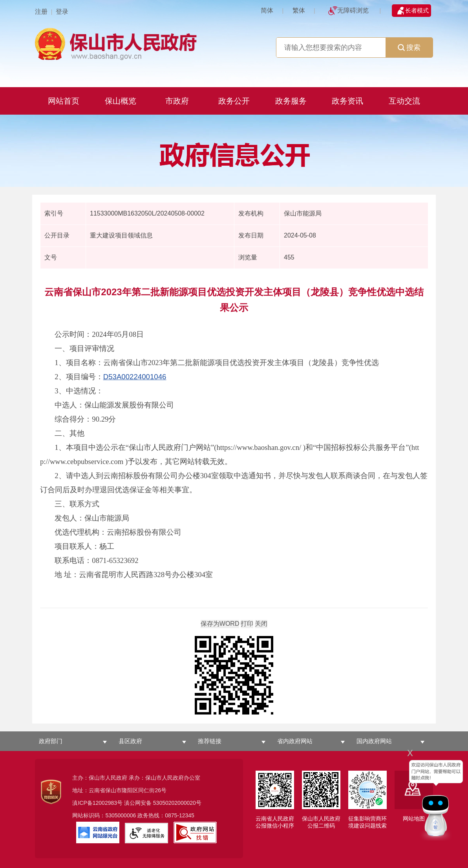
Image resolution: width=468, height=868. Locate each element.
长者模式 (417, 10)
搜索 (409, 48)
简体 (267, 10)
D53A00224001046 (135, 377)
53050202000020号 (177, 803)
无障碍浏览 (353, 10)
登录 (62, 12)
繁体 (299, 10)
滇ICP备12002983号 (97, 803)
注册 (41, 12)
